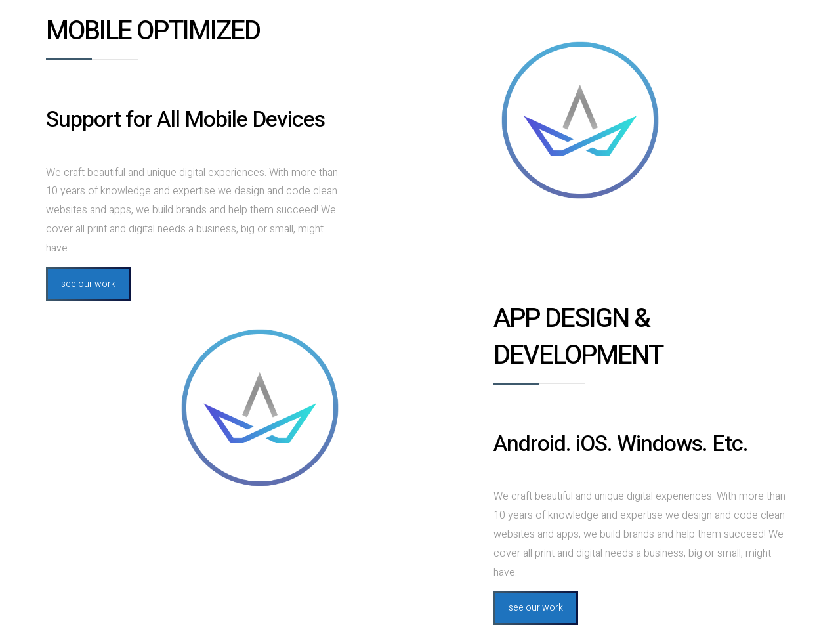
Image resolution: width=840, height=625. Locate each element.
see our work (88, 284)
